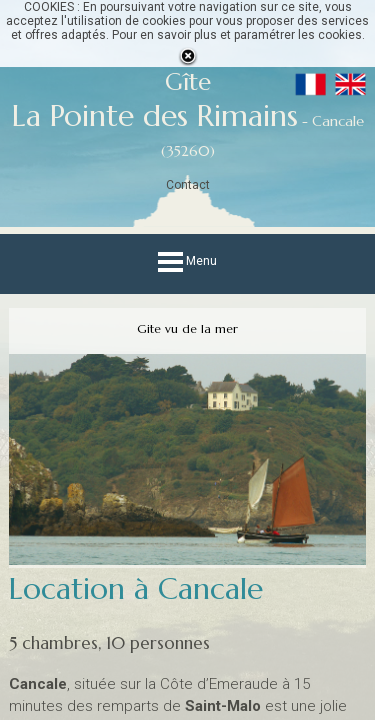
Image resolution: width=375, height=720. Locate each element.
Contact (188, 185)
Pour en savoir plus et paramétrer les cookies (237, 35)
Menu (187, 261)
